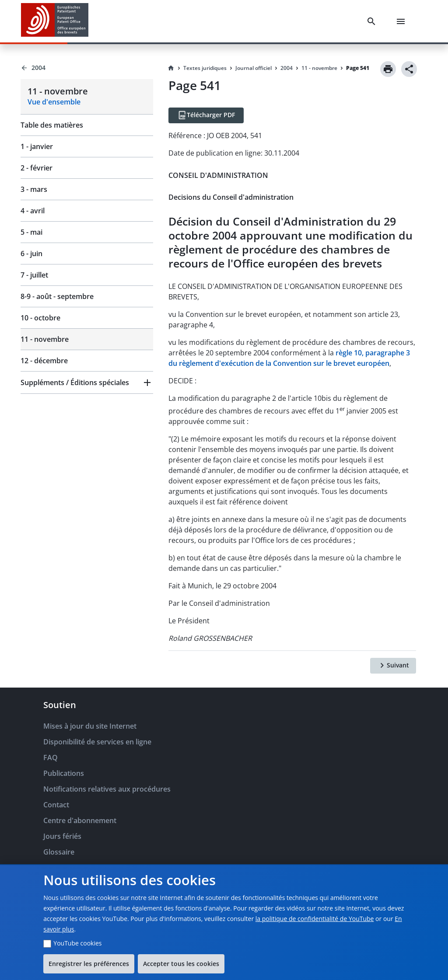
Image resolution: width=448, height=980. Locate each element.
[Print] (388, 69)
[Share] (409, 69)
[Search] (373, 21)
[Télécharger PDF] (206, 115)
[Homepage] (171, 68)
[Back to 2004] (87, 68)
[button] (87, 382)
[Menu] (402, 21)
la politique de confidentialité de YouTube (315, 919)
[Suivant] (393, 666)
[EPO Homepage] (55, 21)
